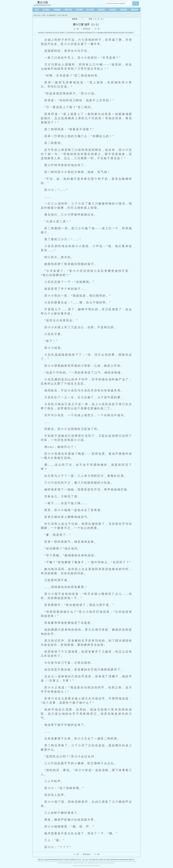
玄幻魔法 (46, 10)
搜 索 (136, 3)
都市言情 (68, 10)
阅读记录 (134, 10)
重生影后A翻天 (60, 33)
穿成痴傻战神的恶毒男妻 (104, 33)
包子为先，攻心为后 (82, 860)
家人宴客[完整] (108, 860)
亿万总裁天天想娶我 (68, 860)
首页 (37, 10)
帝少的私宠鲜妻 (79, 33)
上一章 (76, 29)
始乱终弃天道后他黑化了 (127, 33)
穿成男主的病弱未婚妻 (121, 860)
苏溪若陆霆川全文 (90, 33)
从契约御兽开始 (50, 33)
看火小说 (37, 15)
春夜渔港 (115, 33)
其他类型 (123, 10)
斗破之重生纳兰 (94, 860)
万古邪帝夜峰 (69, 33)
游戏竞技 (101, 10)
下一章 (97, 29)
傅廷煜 (101, 860)
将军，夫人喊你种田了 (50, 15)
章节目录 (86, 29)
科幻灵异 (90, 10)
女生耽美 (112, 10)
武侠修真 (57, 10)
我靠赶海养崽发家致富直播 (53, 860)
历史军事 (79, 10)
